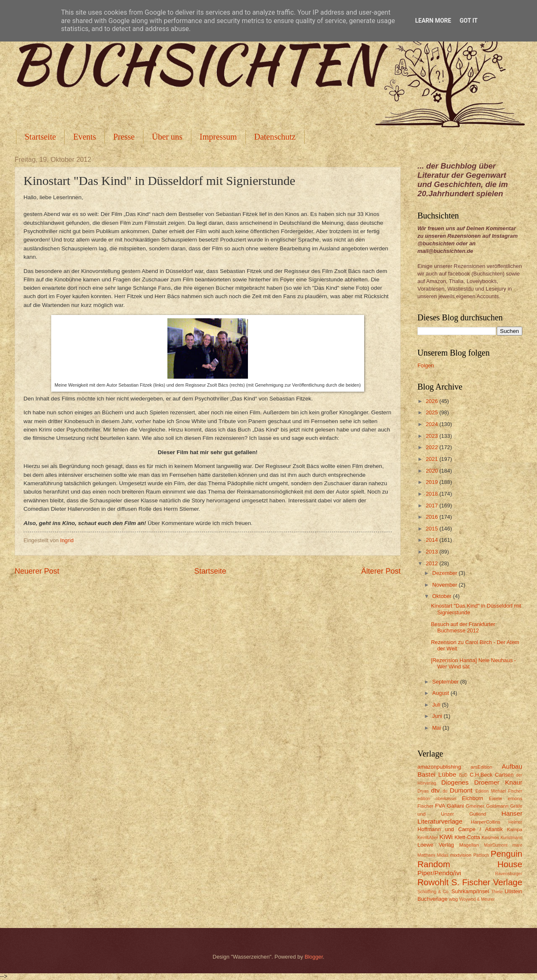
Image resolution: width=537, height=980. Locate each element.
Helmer (515, 822)
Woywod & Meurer (477, 899)
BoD (463, 775)
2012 (433, 563)
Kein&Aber (428, 838)
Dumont (461, 790)
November (445, 585)
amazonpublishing (439, 767)
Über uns (167, 137)
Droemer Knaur (498, 782)
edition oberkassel (437, 799)
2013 (433, 552)
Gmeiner (475, 806)
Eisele (495, 798)
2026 (433, 401)
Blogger (314, 957)
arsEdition (482, 767)
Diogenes (455, 782)
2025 (433, 412)
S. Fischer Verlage (487, 882)
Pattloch (481, 855)
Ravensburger (509, 874)
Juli (437, 705)
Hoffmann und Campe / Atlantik (460, 829)
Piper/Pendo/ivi (439, 873)
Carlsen (504, 775)
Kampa (515, 829)
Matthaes (426, 855)
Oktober (442, 596)
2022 (433, 447)
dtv (435, 790)
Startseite (40, 137)
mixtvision (461, 855)
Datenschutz (275, 137)
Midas (442, 855)
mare (517, 845)
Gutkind (478, 814)
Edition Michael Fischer (499, 791)
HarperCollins (486, 822)
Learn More (433, 21)
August (441, 693)
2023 (433, 436)
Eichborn (473, 798)
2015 (433, 529)
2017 (433, 506)
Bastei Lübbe (437, 774)
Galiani (456, 806)
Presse (124, 137)
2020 (433, 471)
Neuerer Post (37, 571)
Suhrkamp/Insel (470, 891)
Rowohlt (433, 882)
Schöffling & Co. (434, 892)
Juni (438, 716)
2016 (433, 517)
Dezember (445, 573)
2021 (433, 459)
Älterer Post (381, 571)
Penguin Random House (470, 859)
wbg (453, 899)
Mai (437, 728)
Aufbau (512, 766)
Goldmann (497, 806)
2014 (433, 540)
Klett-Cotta (467, 837)
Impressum (218, 137)
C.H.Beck (481, 775)
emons (515, 798)
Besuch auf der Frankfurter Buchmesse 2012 (463, 627)
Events (84, 137)
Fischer (425, 806)
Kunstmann (511, 838)
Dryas (423, 791)
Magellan (469, 845)
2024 (433, 424)
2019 (433, 482)
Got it (468, 21)
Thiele (497, 892)
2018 (433, 494)
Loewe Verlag (436, 845)
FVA (440, 806)
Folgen (426, 365)
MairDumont (496, 845)
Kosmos (490, 837)
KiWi (446, 837)
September (446, 682)
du (445, 791)
